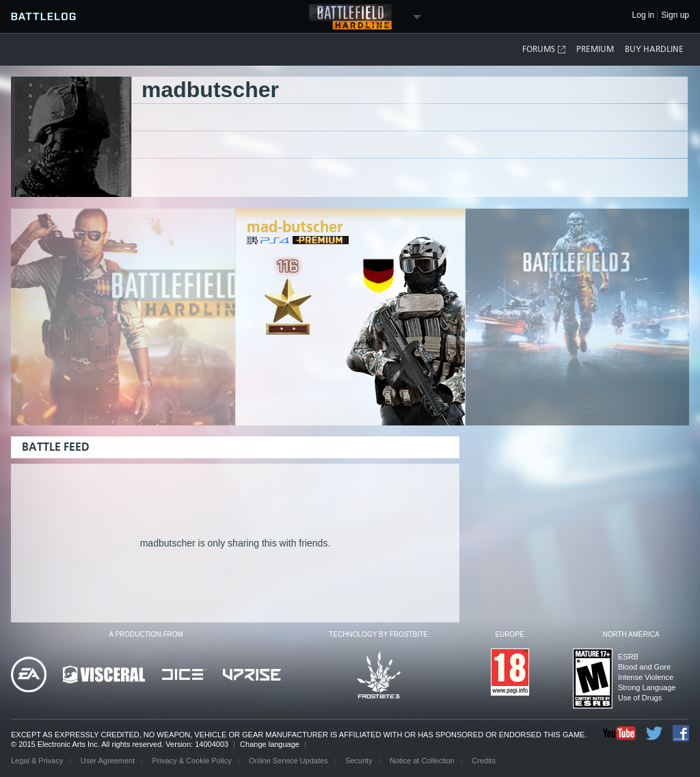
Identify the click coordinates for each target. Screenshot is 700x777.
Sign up (675, 15)
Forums (544, 50)
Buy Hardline (654, 49)
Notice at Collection (422, 761)
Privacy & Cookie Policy (192, 761)
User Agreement (108, 761)
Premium (595, 49)
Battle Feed (56, 447)
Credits (484, 761)
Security (359, 761)
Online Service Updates (288, 761)
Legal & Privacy (37, 761)
